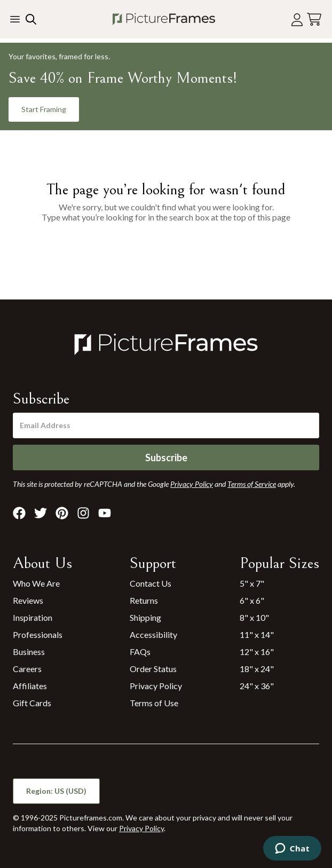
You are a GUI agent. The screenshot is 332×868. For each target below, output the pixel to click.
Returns (144, 600)
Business (29, 652)
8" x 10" (254, 617)
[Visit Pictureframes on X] (41, 513)
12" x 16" (257, 652)
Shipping (145, 617)
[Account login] (297, 19)
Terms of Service (252, 484)
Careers (27, 669)
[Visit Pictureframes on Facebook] (19, 513)
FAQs (140, 652)
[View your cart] (314, 19)
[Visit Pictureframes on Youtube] (105, 513)
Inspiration (33, 617)
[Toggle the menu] (15, 19)
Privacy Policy (156, 686)
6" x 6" (252, 600)
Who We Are (36, 583)
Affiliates (30, 686)
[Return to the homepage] (164, 19)
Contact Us (151, 583)
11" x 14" (257, 634)
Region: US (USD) (56, 791)
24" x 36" (257, 686)
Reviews (28, 600)
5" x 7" (252, 583)
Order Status (153, 669)
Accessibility (153, 634)
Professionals (38, 634)
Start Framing (44, 109)
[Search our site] (30, 19)
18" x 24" (257, 669)
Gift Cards (32, 703)
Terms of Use (154, 703)
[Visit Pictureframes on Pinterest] (62, 513)
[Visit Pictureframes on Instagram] (83, 513)
